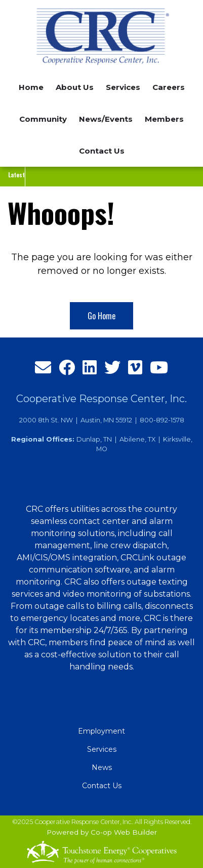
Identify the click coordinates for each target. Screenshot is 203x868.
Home (31, 87)
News (102, 767)
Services (102, 749)
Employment (101, 731)
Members (164, 119)
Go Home (101, 316)
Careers (169, 87)
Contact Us (102, 151)
